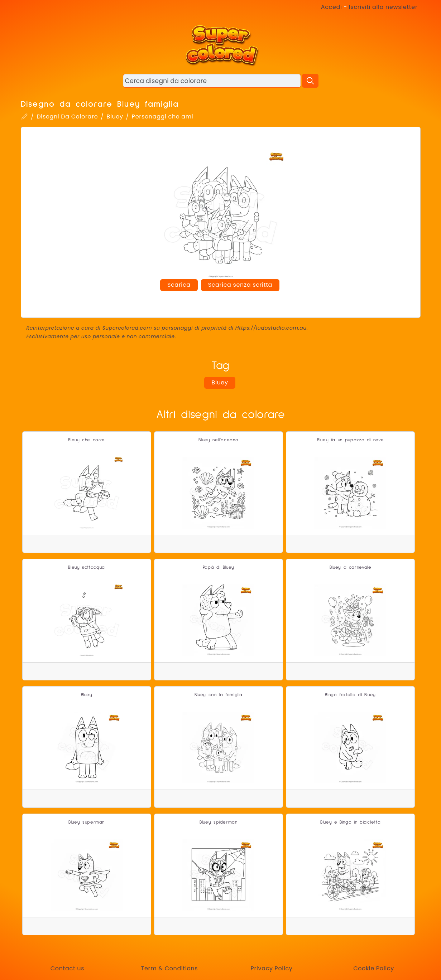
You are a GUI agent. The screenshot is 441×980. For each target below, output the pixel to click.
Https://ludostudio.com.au (271, 328)
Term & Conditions (169, 968)
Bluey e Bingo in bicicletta (350, 822)
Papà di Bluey (219, 567)
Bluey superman (87, 822)
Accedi (332, 7)
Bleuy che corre (87, 440)
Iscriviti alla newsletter (383, 7)
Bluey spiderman (219, 822)
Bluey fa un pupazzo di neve (350, 440)
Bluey (115, 117)
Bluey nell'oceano (218, 440)
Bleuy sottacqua (87, 567)
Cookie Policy (374, 968)
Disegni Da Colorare (67, 117)
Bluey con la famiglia (219, 695)
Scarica (179, 285)
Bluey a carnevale (351, 567)
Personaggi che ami (163, 117)
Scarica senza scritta (240, 285)
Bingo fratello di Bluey (350, 695)
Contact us (67, 968)
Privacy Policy (271, 968)
